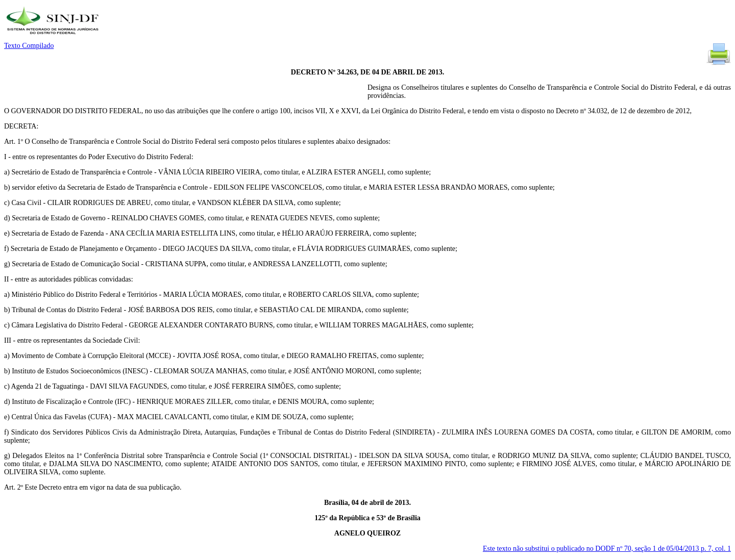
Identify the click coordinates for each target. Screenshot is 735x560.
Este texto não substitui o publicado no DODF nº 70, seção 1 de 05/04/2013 (607, 549)
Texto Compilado (29, 46)
